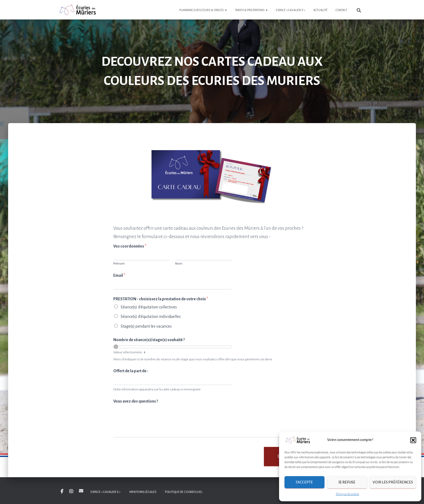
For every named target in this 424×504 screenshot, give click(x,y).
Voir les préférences (393, 482)
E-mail (81, 491)
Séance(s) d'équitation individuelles (151, 317)
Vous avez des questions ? (136, 401)
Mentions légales (143, 492)
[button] (413, 440)
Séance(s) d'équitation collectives (149, 307)
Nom (179, 264)
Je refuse (347, 482)
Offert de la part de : (131, 371)
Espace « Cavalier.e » (291, 10)
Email (119, 275)
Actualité (320, 10)
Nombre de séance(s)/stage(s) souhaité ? (149, 340)
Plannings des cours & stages (203, 10)
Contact (341, 10)
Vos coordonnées (130, 246)
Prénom (119, 264)
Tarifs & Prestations (251, 10)
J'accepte (304, 482)
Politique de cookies (347, 494)
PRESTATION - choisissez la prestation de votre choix (161, 299)
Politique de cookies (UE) (184, 492)
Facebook (62, 492)
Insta (71, 492)
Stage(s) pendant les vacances (146, 326)
